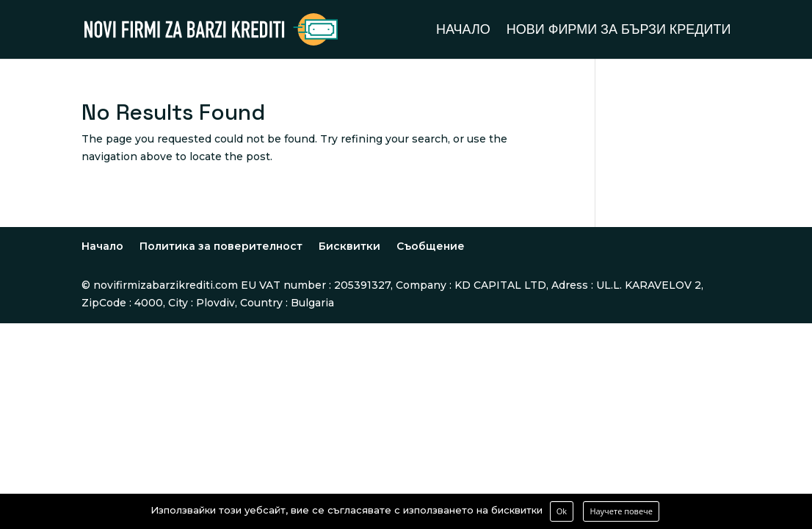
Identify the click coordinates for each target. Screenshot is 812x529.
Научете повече (621, 511)
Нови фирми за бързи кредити (619, 31)
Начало (463, 31)
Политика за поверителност (221, 246)
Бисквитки (349, 246)
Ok (562, 511)
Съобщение (431, 246)
